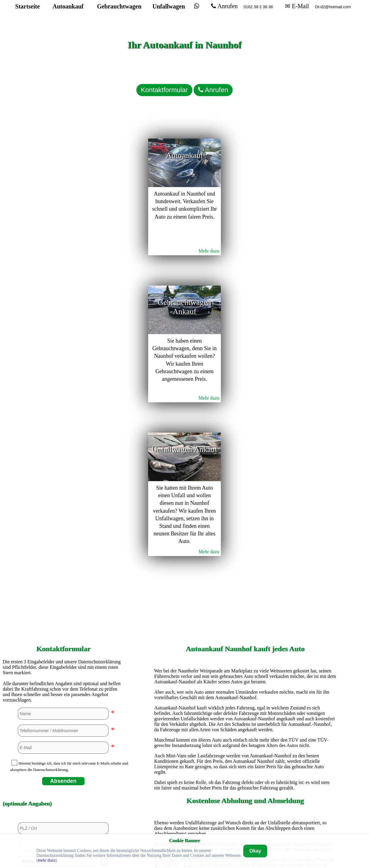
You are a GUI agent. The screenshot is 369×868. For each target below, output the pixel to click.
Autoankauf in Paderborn (245, 769)
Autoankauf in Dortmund (245, 645)
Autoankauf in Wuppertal (245, 810)
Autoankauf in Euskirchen (245, 676)
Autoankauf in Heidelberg (245, 717)
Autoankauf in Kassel (245, 728)
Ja (17, 633)
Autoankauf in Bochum (245, 614)
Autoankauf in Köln (245, 738)
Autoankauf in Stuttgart (245, 790)
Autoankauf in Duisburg (245, 656)
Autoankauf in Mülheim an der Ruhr (245, 759)
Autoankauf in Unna (245, 800)
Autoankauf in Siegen (245, 779)
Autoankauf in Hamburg (245, 697)
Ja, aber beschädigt (65, 633)
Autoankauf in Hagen (245, 687)
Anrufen (211, 12)
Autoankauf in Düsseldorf (245, 666)
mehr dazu (47, 860)
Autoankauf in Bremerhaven (245, 635)
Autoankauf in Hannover (245, 707)
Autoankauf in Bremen (245, 625)
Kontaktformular (145, 80)
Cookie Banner (184, 840)
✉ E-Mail (279, 12)
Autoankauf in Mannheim (245, 748)
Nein (33, 633)
